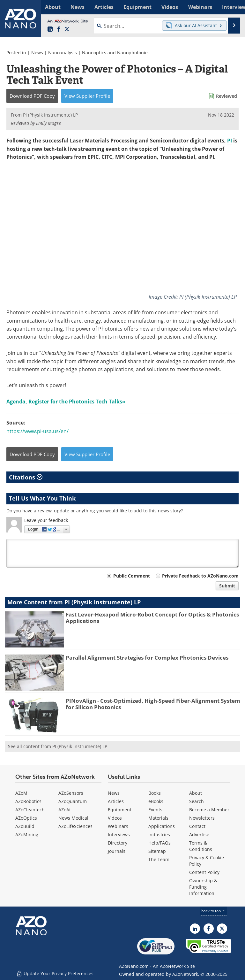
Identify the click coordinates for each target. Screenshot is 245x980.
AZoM (21, 793)
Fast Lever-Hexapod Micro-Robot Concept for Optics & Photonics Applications (152, 618)
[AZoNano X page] (67, 29)
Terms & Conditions (201, 846)
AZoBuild (25, 826)
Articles (116, 801)
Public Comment (132, 576)
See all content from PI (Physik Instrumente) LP (58, 746)
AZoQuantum (73, 801)
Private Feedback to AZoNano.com (200, 576)
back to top (213, 911)
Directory (118, 842)
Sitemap (157, 851)
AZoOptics (26, 818)
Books (155, 793)
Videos (115, 818)
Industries (159, 834)
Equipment (120, 809)
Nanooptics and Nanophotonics (116, 53)
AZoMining (27, 834)
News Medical (73, 818)
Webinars (118, 826)
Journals (117, 851)
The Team (159, 859)
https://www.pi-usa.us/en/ (37, 431)
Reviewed (226, 96)
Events (155, 809)
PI (230, 141)
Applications (162, 826)
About (196, 793)
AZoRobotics (28, 801)
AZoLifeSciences (75, 826)
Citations (26, 477)
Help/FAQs (160, 842)
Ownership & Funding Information (203, 887)
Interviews (119, 834)
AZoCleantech (30, 809)
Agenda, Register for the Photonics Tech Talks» (66, 401)
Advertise (199, 834)
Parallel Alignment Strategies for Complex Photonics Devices (147, 657)
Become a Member (209, 809)
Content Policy (204, 872)
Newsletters (202, 818)
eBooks (156, 801)
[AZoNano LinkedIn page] (50, 29)
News (37, 53)
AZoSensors (71, 793)
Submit (227, 586)
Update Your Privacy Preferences (55, 972)
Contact (197, 826)
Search (197, 801)
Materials (158, 818)
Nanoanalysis (63, 53)
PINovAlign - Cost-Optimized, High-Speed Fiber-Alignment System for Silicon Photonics (153, 704)
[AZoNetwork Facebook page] (59, 29)
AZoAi (64, 809)
